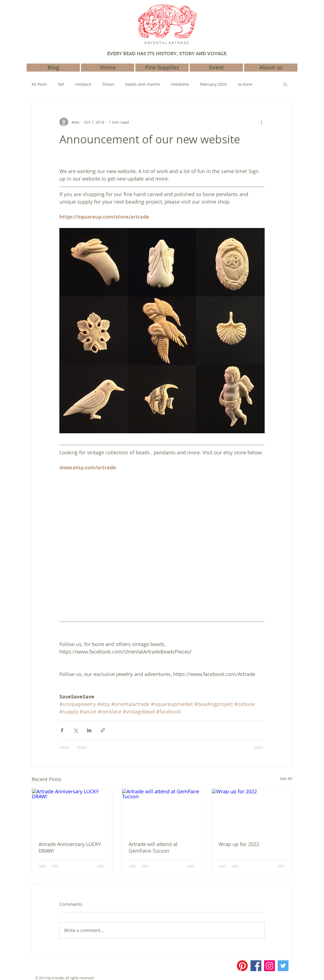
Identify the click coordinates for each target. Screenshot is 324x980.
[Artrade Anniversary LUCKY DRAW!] (72, 811)
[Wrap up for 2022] (252, 811)
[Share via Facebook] (62, 730)
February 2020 (213, 84)
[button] (285, 84)
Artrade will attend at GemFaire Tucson (153, 847)
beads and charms (143, 84)
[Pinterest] (242, 966)
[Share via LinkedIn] (89, 730)
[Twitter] (283, 966)
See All (286, 778)
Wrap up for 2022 (239, 844)
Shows (108, 84)
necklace (83, 84)
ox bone (245, 84)
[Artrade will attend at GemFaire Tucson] (162, 811)
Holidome (180, 84)
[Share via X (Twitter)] (76, 730)
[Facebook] (256, 966)
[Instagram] (269, 966)
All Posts (39, 84)
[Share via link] (103, 730)
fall (61, 84)
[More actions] (261, 122)
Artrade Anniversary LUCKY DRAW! (70, 847)
